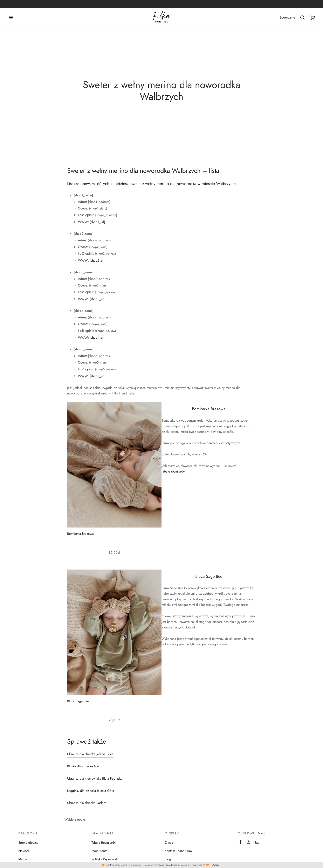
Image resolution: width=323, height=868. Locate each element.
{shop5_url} (98, 376)
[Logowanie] (287, 17)
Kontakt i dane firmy (178, 851)
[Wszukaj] (302, 18)
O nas (169, 843)
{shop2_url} (98, 260)
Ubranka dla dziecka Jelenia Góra (90, 754)
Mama (23, 859)
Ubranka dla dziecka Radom (87, 803)
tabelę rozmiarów (173, 471)
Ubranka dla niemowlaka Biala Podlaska (95, 779)
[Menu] (11, 18)
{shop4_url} (98, 337)
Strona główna (28, 843)
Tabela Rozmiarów (104, 843)
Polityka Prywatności (105, 859)
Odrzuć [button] (216, 865)
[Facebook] (240, 842)
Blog (168, 859)
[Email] (257, 842)
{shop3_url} (98, 299)
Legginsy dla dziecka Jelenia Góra (91, 791)
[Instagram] (249, 842)
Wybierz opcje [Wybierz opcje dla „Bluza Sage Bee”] (75, 819)
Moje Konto (99, 851)
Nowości (24, 851)
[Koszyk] (312, 18)
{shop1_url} (97, 222)
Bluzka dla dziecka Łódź (84, 766)
